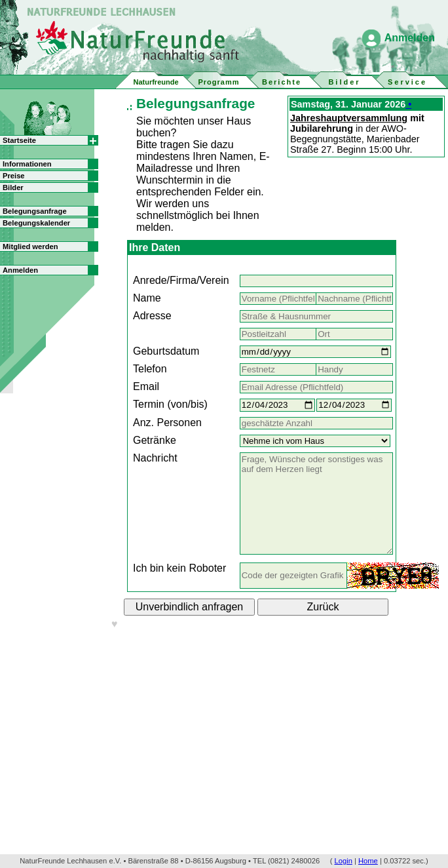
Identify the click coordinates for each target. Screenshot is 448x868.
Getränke (155, 440)
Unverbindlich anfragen (190, 607)
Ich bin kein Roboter (179, 568)
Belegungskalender (36, 223)
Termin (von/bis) (170, 404)
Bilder (13, 187)
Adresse (152, 316)
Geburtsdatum (166, 351)
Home (368, 861)
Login (344, 861)
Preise (14, 176)
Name (147, 298)
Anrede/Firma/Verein (181, 280)
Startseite (19, 140)
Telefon (150, 369)
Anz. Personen (167, 423)
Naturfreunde (156, 82)
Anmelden (410, 38)
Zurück (323, 607)
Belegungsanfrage (35, 211)
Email (146, 386)
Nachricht (155, 458)
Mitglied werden (30, 247)
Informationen (27, 164)
